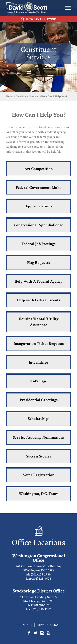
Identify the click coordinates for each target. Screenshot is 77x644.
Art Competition (39, 169)
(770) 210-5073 (41, 605)
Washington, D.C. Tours (38, 494)
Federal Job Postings (38, 244)
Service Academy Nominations (39, 438)
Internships (38, 362)
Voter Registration (39, 475)
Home (10, 97)
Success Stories (39, 456)
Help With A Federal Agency (38, 282)
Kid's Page (39, 381)
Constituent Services (27, 97)
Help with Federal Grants (38, 300)
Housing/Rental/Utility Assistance (39, 322)
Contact (25, 625)
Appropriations (39, 206)
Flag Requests (38, 263)
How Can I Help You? (38, 19)
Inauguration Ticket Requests (39, 344)
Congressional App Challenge (38, 225)
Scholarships (39, 419)
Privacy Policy (48, 625)
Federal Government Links (38, 188)
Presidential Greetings (39, 400)
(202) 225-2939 (41, 575)
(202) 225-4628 (41, 579)
